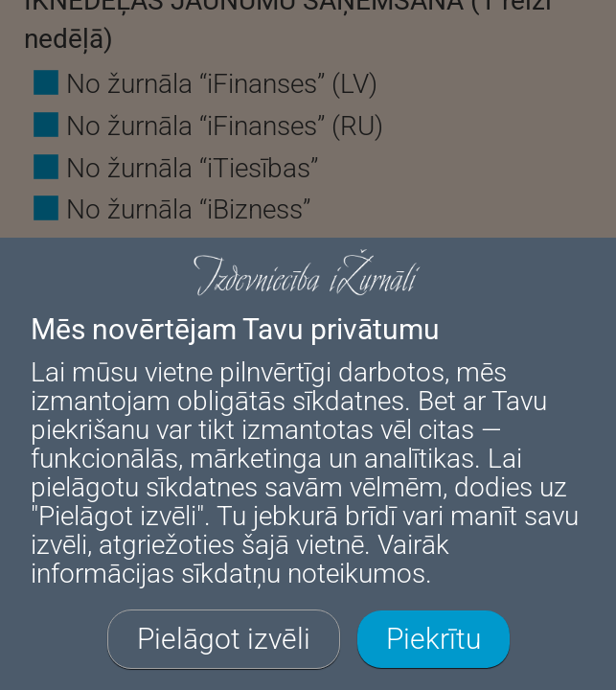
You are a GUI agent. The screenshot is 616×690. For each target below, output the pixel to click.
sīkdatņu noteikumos (303, 574)
